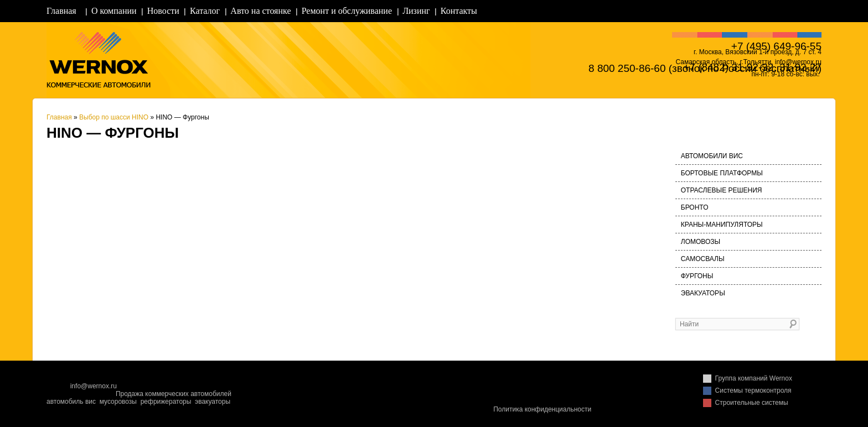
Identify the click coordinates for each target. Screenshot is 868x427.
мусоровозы (118, 402)
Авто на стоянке (260, 11)
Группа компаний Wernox (754, 378)
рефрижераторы (166, 402)
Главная (61, 11)
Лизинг (416, 11)
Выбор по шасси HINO (114, 117)
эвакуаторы (213, 402)
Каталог (205, 11)
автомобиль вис (71, 402)
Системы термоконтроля (753, 390)
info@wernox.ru (94, 386)
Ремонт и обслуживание (347, 11)
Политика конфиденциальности (542, 409)
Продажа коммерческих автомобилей (174, 394)
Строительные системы (752, 403)
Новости (163, 11)
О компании (114, 11)
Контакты (459, 11)
